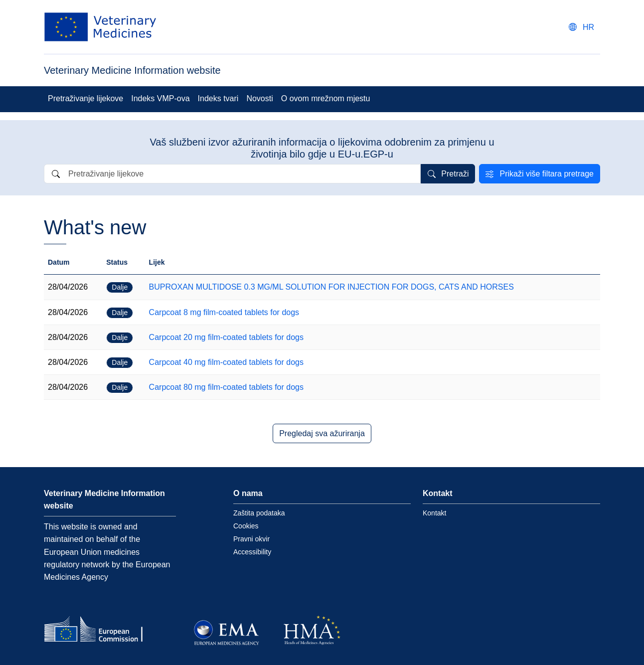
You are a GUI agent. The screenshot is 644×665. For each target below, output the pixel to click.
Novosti (259, 98)
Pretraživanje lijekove (85, 98)
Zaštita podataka (259, 513)
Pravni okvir (251, 539)
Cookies (246, 526)
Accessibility (252, 552)
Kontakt (434, 513)
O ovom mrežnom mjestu (326, 98)
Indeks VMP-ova (160, 98)
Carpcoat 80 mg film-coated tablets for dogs (226, 387)
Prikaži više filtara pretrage (547, 174)
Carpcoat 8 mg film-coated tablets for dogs (224, 312)
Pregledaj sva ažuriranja (322, 433)
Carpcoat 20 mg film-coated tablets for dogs (226, 337)
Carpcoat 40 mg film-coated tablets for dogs (226, 362)
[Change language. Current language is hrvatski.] (581, 27)
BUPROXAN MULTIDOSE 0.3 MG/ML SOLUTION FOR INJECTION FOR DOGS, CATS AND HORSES (331, 287)
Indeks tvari (218, 98)
